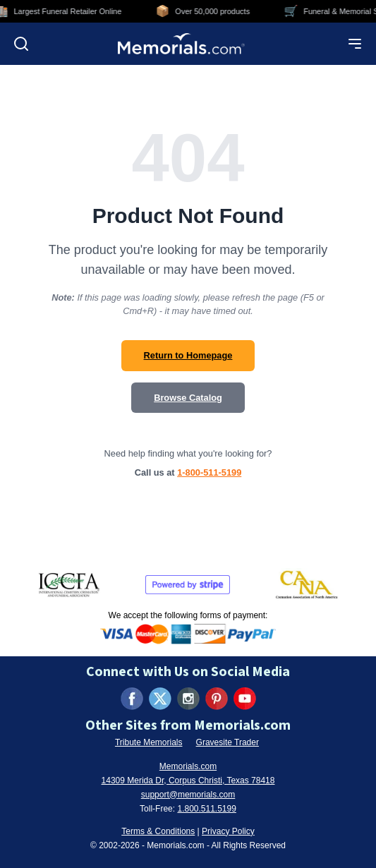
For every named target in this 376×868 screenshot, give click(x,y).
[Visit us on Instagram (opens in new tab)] (188, 699)
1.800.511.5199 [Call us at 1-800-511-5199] (206, 809)
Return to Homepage (188, 355)
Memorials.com (188, 766)
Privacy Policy (228, 831)
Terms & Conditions (158, 831)
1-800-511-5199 (209, 472)
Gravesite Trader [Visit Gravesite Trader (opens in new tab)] (228, 742)
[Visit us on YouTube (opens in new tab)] (245, 699)
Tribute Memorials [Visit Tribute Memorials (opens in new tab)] (149, 742)
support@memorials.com (188, 795)
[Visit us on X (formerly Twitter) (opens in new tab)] (160, 699)
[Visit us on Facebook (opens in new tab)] (132, 699)
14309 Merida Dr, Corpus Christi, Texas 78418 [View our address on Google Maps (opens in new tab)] (188, 780)
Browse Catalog (188, 398)
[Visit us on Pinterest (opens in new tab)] (217, 699)
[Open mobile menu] (355, 44)
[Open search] (21, 44)
